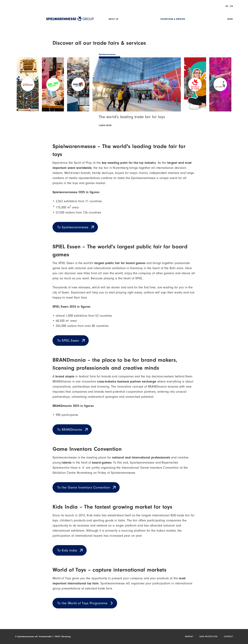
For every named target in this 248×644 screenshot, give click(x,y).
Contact (228, 637)
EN (232, 6)
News (230, 19)
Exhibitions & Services (173, 19)
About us (113, 19)
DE (227, 6)
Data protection (208, 637)
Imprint (189, 637)
